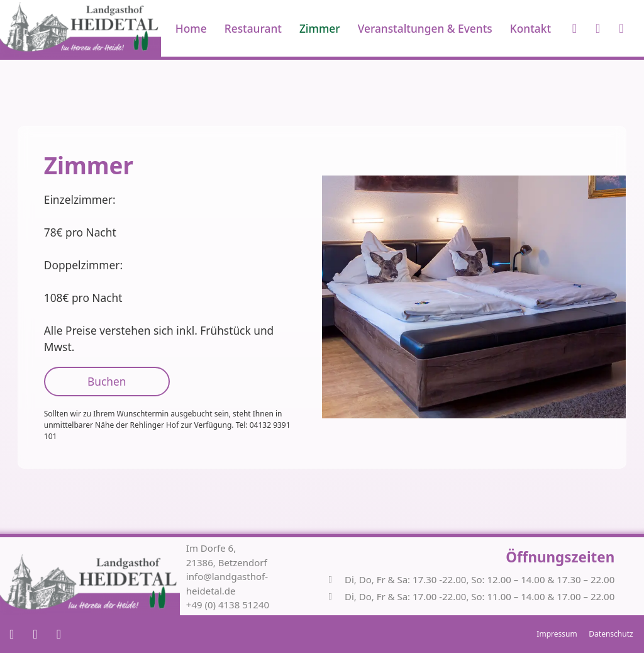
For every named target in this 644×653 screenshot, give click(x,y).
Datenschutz (611, 634)
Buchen (107, 381)
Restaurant (253, 28)
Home (191, 28)
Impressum (557, 634)
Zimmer (320, 28)
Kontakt (530, 28)
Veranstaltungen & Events (425, 28)
